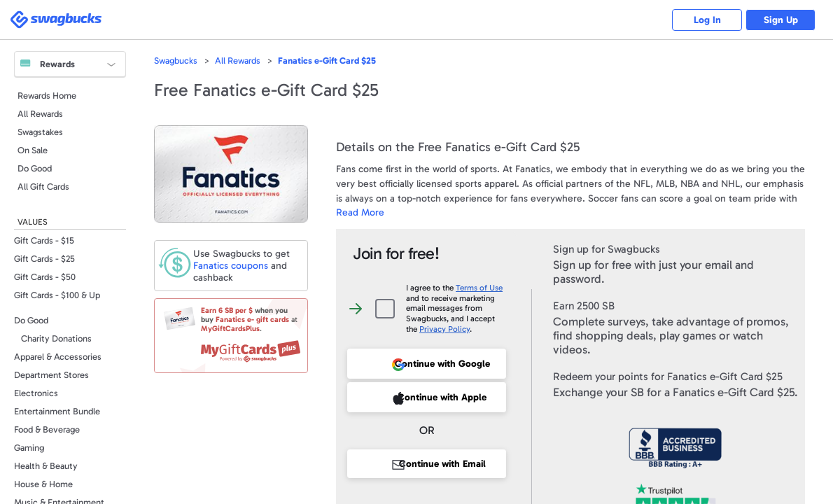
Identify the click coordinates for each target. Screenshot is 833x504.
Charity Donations (56, 338)
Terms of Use (479, 288)
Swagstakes (40, 132)
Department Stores (51, 375)
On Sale (33, 150)
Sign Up (781, 20)
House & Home (43, 484)
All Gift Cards (43, 187)
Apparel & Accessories (58, 357)
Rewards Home (47, 96)
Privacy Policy (444, 329)
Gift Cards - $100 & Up (57, 295)
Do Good (35, 168)
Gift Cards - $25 (44, 259)
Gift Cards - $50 (45, 277)
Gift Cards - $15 (44, 240)
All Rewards (40, 114)
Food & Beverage (47, 429)
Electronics (36, 393)
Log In (707, 20)
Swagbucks (176, 61)
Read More (360, 212)
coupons (231, 266)
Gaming (29, 448)
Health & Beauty (46, 466)
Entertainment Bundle (57, 411)
